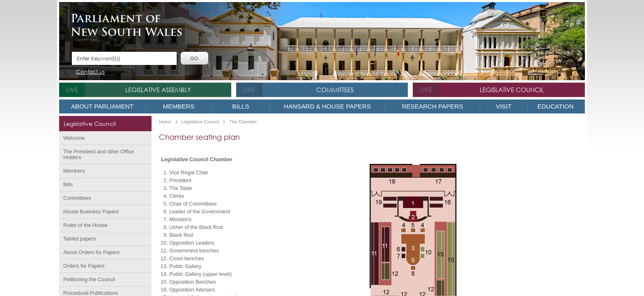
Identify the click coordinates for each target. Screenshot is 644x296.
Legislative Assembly (158, 90)
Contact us (90, 72)
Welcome (74, 138)
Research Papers (432, 106)
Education (555, 106)
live (72, 90)
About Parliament (102, 106)
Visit (504, 106)
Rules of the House (85, 225)
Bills (240, 106)
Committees (335, 90)
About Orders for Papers (91, 252)
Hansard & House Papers (327, 106)
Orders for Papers (84, 266)
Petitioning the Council (89, 280)
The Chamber (243, 122)
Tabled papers (80, 239)
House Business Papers (91, 212)
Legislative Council (512, 90)
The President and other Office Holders (99, 155)
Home (165, 122)
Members (179, 106)
